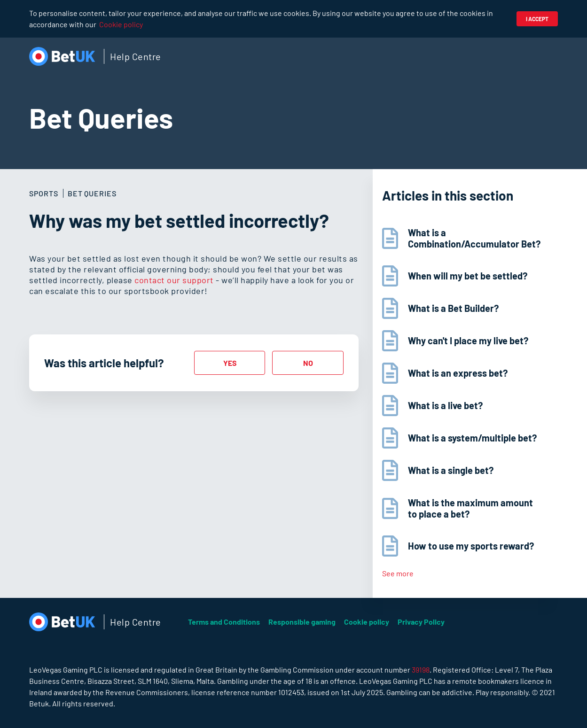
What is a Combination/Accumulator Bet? (474, 238)
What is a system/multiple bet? (472, 438)
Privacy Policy (421, 622)
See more (398, 573)
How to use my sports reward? (471, 546)
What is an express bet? (458, 373)
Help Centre (136, 56)
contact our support (174, 280)
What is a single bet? (451, 470)
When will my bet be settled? (468, 276)
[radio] (230, 363)
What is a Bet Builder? (453, 308)
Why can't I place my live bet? (468, 341)
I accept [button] (537, 19)
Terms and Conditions (224, 622)
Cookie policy (121, 24)
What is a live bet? (445, 405)
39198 (421, 670)
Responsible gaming (302, 622)
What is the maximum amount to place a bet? (470, 508)
